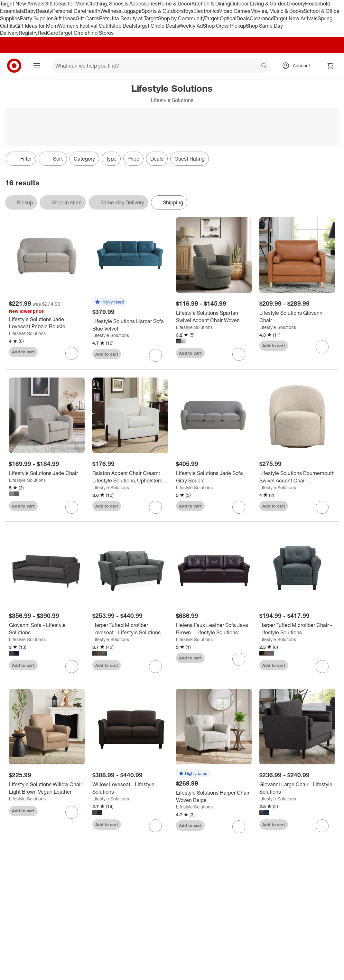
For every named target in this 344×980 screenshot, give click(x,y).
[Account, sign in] (298, 66)
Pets (104, 18)
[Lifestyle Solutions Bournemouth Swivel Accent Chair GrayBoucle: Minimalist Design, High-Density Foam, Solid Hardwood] (297, 477)
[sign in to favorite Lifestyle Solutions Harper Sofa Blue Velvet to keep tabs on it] (155, 355)
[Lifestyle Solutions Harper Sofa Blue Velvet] (130, 325)
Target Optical (220, 18)
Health (93, 11)
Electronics (206, 11)
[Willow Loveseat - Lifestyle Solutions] (130, 788)
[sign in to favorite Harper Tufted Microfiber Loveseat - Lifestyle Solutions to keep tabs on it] (155, 667)
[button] (109, 302)
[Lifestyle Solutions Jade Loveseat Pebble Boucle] (47, 323)
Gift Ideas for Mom (66, 4)
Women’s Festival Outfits (86, 26)
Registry (28, 33)
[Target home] (14, 66)
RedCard (48, 33)
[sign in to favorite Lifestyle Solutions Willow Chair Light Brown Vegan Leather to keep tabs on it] (72, 812)
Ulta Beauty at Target (134, 18)
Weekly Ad (191, 26)
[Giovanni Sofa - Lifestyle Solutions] (47, 629)
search (264, 66)
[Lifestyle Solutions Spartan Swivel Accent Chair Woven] (214, 317)
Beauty (44, 11)
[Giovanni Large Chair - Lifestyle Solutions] (297, 788)
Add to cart (23, 352)
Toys (188, 11)
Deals (243, 18)
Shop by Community (181, 18)
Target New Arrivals (22, 4)
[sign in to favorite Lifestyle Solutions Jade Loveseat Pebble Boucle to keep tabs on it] (72, 353)
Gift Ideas (65, 18)
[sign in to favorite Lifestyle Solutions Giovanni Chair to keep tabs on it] (322, 347)
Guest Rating (190, 159)
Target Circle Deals (157, 26)
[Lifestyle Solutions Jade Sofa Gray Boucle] (214, 477)
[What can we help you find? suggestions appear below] (161, 66)
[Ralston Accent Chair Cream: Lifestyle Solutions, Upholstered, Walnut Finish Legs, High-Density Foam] (130, 477)
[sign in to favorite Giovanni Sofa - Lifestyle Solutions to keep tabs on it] (72, 667)
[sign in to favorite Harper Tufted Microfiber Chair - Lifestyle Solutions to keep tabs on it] (322, 667)
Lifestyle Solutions (27, 333)
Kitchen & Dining (211, 4)
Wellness (111, 11)
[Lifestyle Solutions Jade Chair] (47, 473)
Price (133, 159)
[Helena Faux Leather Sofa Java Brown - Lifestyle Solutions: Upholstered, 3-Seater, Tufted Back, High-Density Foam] (214, 629)
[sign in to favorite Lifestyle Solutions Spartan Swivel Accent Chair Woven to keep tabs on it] (239, 354)
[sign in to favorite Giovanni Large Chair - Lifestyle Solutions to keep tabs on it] (322, 826)
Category (84, 159)
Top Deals (124, 26)
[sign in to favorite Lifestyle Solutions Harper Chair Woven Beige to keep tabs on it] (239, 827)
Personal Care (69, 11)
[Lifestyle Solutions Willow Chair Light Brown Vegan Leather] (47, 788)
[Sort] (53, 159)
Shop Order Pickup (224, 26)
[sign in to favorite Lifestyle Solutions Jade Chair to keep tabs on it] (72, 507)
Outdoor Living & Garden (258, 4)
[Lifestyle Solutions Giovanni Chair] (297, 317)
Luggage (131, 11)
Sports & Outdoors (162, 11)
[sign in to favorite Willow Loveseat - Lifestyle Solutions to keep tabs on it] (155, 826)
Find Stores (101, 33)
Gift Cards (87, 18)
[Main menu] (37, 66)
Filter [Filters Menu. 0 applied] (21, 159)
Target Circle (73, 33)
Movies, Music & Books (277, 11)
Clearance (261, 18)
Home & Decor (175, 4)
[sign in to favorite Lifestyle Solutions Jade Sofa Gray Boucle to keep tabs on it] (239, 507)
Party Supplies (37, 18)
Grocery (296, 4)
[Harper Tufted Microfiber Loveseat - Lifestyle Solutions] (130, 629)
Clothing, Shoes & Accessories (122, 4)
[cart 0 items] (330, 66)
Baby (30, 11)
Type (111, 159)
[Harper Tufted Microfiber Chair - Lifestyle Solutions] (297, 629)
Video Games (235, 11)
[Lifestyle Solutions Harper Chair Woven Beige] (214, 797)
